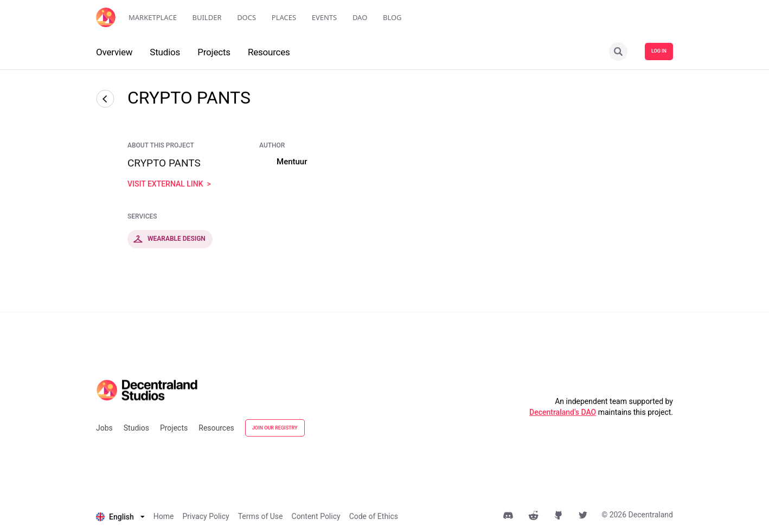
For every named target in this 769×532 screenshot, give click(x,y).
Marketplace (153, 17)
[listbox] (120, 517)
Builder (207, 17)
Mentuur (292, 162)
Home (164, 516)
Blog (392, 17)
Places (284, 17)
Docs (246, 17)
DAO (360, 17)
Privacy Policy (206, 516)
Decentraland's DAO (563, 412)
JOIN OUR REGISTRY (275, 428)
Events (325, 17)
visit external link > (169, 184)
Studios (136, 428)
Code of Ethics (374, 516)
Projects (174, 428)
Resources (216, 428)
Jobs (104, 428)
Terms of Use (261, 516)
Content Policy (316, 516)
